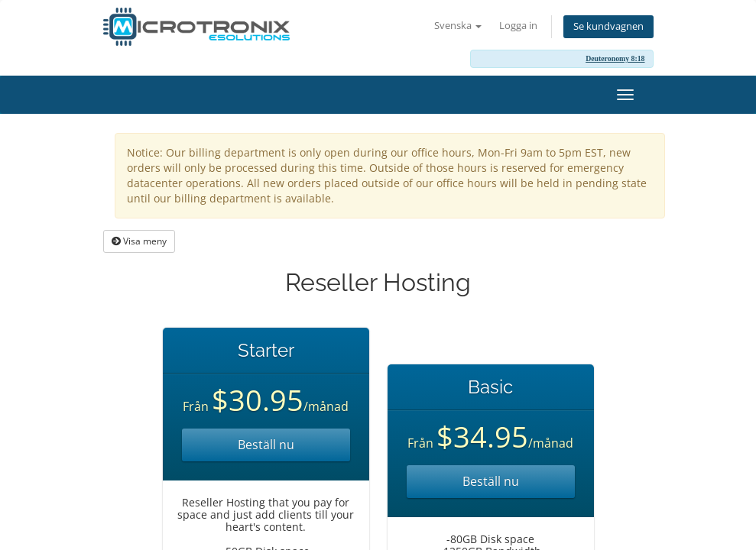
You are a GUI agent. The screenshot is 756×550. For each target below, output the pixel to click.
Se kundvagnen (608, 26)
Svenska (458, 26)
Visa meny (139, 241)
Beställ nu (266, 445)
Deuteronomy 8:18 (615, 58)
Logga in (518, 26)
